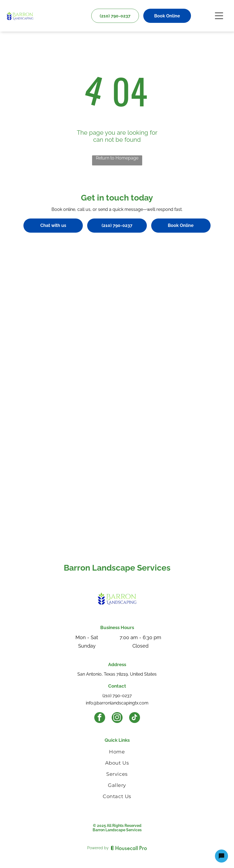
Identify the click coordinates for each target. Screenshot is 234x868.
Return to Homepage (117, 158)
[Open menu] (219, 16)
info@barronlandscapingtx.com (117, 703)
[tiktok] (135, 718)
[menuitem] (117, 753)
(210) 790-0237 (117, 696)
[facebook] (100, 718)
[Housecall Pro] (129, 848)
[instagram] (117, 718)
